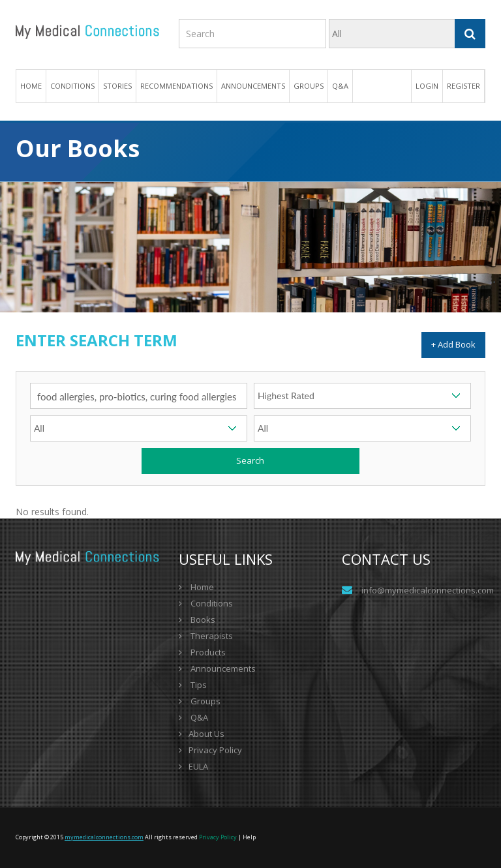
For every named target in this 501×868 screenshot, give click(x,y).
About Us (202, 734)
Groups (309, 86)
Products (202, 652)
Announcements (253, 86)
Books (197, 620)
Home (31, 86)
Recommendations (176, 86)
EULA (193, 766)
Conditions (206, 603)
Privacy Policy (210, 750)
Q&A (340, 86)
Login (427, 86)
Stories (117, 86)
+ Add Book (453, 344)
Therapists (206, 636)
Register (463, 86)
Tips (193, 685)
